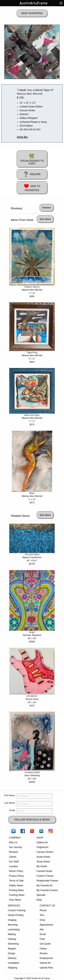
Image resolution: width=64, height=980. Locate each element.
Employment (46, 958)
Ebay (39, 900)
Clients (13, 857)
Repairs (12, 949)
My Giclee (42, 866)
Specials (41, 895)
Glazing (12, 939)
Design (12, 953)
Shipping (13, 968)
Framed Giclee (44, 871)
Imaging (12, 920)
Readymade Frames (47, 881)
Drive (42, 920)
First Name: (10, 795)
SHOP (40, 838)
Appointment (46, 925)
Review (44, 953)
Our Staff (14, 862)
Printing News (16, 890)
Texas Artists (43, 862)
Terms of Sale (16, 881)
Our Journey (16, 847)
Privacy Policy (16, 876)
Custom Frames (45, 876)
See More (45, 219)
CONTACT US (47, 906)
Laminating (14, 929)
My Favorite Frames (47, 890)
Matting (12, 934)
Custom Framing (17, 910)
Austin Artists (43, 857)
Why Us (13, 842)
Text (42, 915)
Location (14, 866)
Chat (42, 939)
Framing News (17, 895)
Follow (43, 949)
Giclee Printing (16, 915)
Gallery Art (42, 842)
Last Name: (10, 803)
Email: (12, 810)
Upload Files (46, 968)
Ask (42, 929)
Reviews (13, 852)
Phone (43, 910)
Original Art (42, 847)
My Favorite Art (45, 885)
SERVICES (14, 906)
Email (43, 934)
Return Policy (16, 871)
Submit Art (45, 963)
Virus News (15, 900)
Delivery (12, 958)
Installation (14, 963)
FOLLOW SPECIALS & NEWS (32, 820)
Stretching (13, 944)
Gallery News (16, 885)
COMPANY (15, 838)
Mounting (13, 925)
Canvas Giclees (45, 852)
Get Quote (45, 944)
